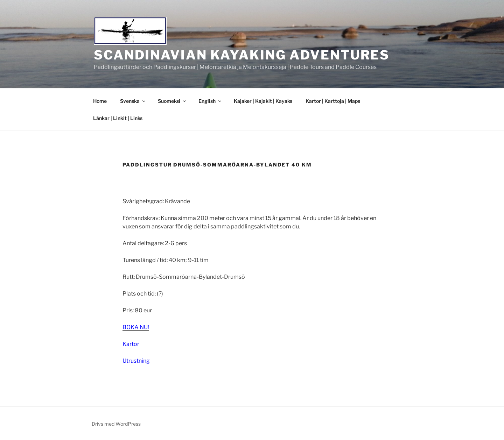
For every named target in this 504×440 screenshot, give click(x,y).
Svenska (133, 101)
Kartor (131, 344)
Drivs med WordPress (116, 424)
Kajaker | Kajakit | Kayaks (263, 101)
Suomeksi (172, 101)
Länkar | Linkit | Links (118, 118)
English (210, 101)
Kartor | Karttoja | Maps (333, 101)
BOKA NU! (136, 327)
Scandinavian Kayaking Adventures (242, 55)
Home (100, 101)
